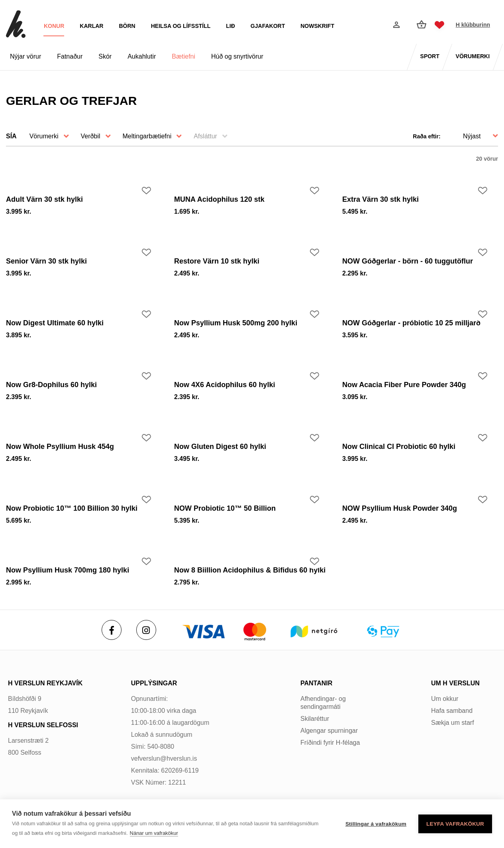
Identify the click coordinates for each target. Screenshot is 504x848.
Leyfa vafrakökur (455, 824)
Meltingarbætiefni (147, 136)
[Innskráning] (396, 25)
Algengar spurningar (329, 731)
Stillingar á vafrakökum (376, 824)
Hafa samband (452, 711)
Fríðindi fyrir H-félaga (330, 743)
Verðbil (91, 136)
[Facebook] (112, 630)
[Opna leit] (377, 25)
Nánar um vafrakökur (154, 833)
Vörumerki (44, 136)
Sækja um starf (453, 723)
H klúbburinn (473, 25)
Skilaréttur (315, 719)
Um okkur (445, 699)
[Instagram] (146, 630)
